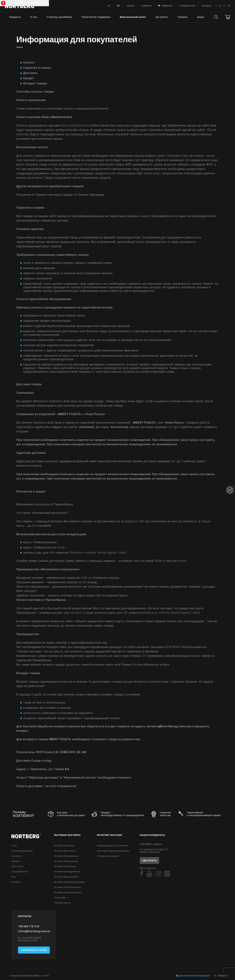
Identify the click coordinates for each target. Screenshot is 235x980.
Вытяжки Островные (65, 846)
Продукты (15, 17)
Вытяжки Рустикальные (66, 861)
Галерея (182, 17)
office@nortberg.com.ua (34, 932)
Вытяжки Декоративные (66, 877)
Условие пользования (108, 856)
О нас (33, 17)
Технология (17, 866)
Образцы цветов (63, 903)
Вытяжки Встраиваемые (66, 856)
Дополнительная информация (193, 976)
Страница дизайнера (59, 17)
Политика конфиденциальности (113, 851)
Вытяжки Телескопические (68, 887)
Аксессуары (60, 898)
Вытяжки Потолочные (65, 866)
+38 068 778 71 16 (29, 927)
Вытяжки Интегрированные (68, 893)
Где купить (162, 17)
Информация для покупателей (112, 846)
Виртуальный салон (133, 17)
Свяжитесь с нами (34, 950)
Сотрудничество (20, 872)
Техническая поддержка (96, 17)
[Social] (142, 874)
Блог (14, 877)
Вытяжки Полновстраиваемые (69, 882)
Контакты (16, 882)
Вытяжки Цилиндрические (67, 872)
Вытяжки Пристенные (65, 851)
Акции (201, 17)
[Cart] (228, 17)
